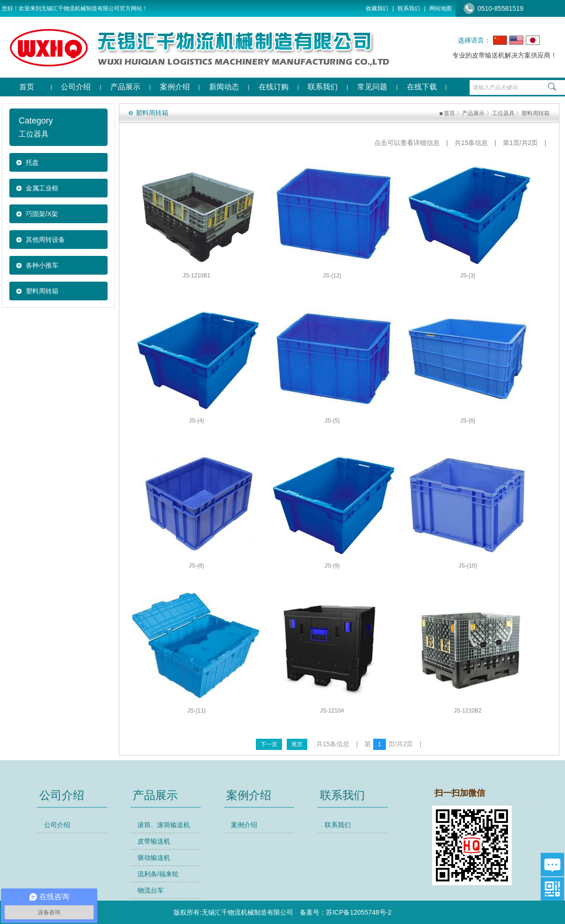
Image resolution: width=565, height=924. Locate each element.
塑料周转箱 (42, 291)
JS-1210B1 (196, 276)
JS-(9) (332, 566)
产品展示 (473, 113)
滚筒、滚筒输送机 (164, 825)
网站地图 (441, 8)
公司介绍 (57, 825)
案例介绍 (244, 825)
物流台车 (151, 890)
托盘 (32, 162)
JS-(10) (467, 566)
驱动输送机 (154, 858)
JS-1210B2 (467, 711)
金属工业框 (42, 188)
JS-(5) (332, 421)
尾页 (297, 744)
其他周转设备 (45, 240)
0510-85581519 (500, 8)
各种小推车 (42, 265)
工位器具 (503, 113)
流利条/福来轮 (158, 874)
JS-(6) (468, 421)
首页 (449, 113)
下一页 (269, 744)
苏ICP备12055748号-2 (359, 912)
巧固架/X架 (42, 214)
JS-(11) (196, 711)
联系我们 (409, 8)
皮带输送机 (154, 841)
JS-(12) (332, 276)
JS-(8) (197, 566)
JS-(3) (468, 276)
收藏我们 (377, 8)
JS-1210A (332, 711)
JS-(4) (197, 421)
